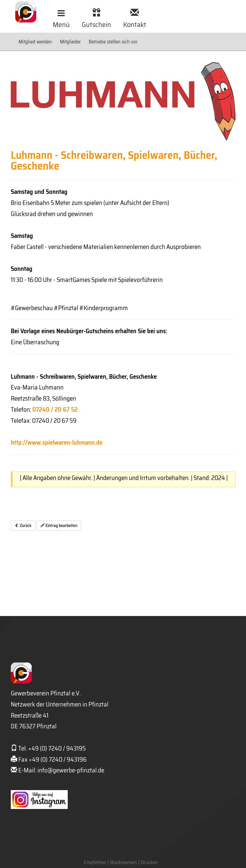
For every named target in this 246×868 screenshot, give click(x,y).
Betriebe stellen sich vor (113, 42)
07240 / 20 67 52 (55, 409)
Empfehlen (95, 862)
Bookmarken (124, 862)
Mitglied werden (35, 42)
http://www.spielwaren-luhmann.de (57, 442)
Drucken (149, 862)
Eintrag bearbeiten (59, 526)
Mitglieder (70, 42)
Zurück (23, 526)
